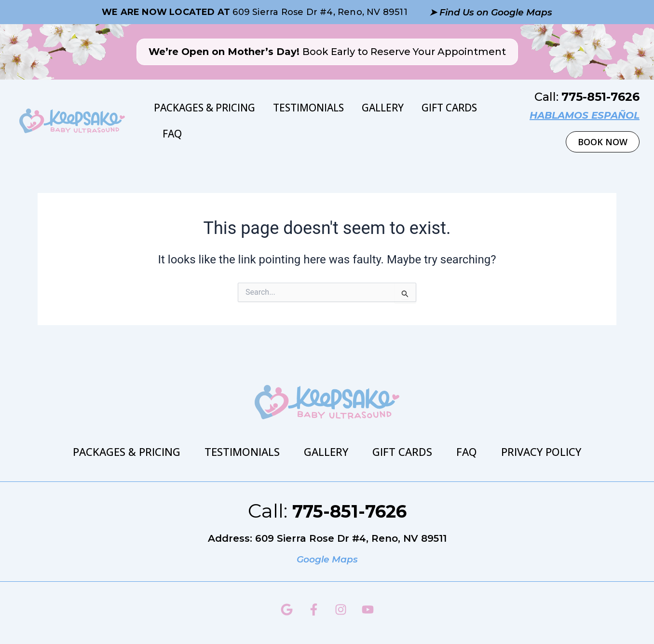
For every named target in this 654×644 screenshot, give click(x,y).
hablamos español (585, 115)
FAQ (172, 134)
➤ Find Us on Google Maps (490, 12)
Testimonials (308, 108)
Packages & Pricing (204, 108)
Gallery (383, 108)
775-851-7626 (600, 97)
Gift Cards (449, 108)
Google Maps (327, 559)
